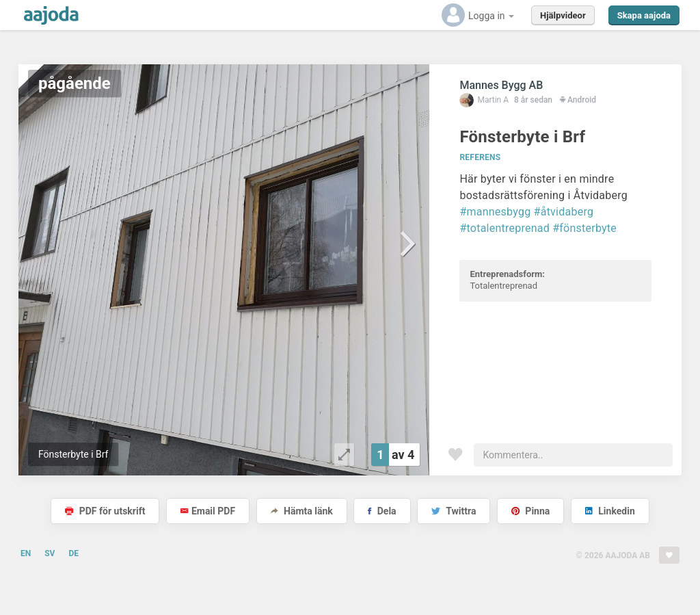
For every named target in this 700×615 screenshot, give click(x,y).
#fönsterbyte (584, 228)
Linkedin (610, 511)
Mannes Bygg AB (501, 85)
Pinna (530, 511)
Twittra (454, 511)
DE (73, 553)
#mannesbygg (495, 212)
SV (50, 553)
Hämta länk (302, 511)
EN (26, 553)
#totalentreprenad (504, 228)
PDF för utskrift (105, 511)
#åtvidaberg (564, 212)
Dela (382, 511)
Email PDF (208, 511)
